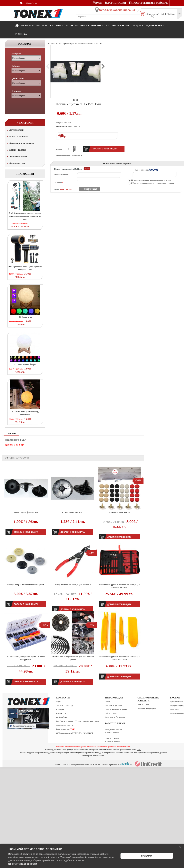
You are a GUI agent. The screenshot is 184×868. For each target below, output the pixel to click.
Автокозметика (16, 163)
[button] (62, 864)
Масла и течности (17, 137)
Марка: (17, 54)
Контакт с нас (143, 704)
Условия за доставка (114, 705)
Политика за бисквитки (115, 717)
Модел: (16, 66)
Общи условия (111, 713)
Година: (17, 91)
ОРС (139, 750)
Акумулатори (30, 26)
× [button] (180, 847)
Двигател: (18, 78)
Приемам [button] (147, 856)
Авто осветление (118, 26)
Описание (11, 433)
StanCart (96, 764)
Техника (21, 34)
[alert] (92, 856)
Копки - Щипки (16, 150)
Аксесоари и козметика (87, 26)
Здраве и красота (157, 26)
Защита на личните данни (116, 709)
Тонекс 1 (51, 44)
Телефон (59, 183)
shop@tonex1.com (28, 3)
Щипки (73, 44)
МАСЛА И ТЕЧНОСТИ (55, 26)
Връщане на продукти (147, 708)
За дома (138, 26)
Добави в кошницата (26, 532)
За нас (108, 701)
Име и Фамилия (62, 174)
